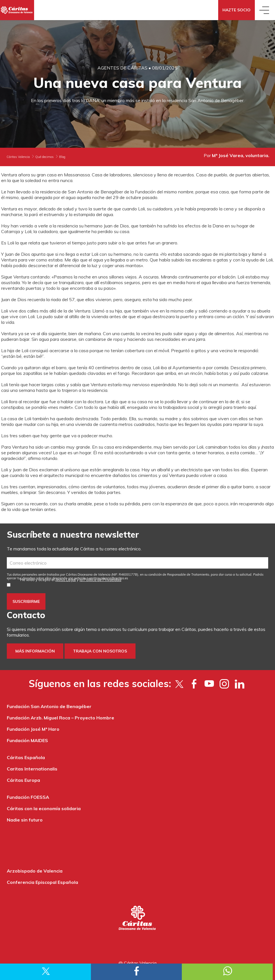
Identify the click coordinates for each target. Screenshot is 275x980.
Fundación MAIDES (27, 740)
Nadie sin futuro (25, 820)
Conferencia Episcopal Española (42, 882)
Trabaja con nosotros (100, 651)
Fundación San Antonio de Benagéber (49, 706)
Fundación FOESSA (28, 797)
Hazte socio (237, 10)
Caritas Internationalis (32, 769)
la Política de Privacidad (100, 580)
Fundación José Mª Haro (33, 729)
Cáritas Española (26, 757)
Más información (35, 651)
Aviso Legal (66, 580)
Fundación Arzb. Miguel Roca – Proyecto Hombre (61, 718)
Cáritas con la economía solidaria (44, 808)
